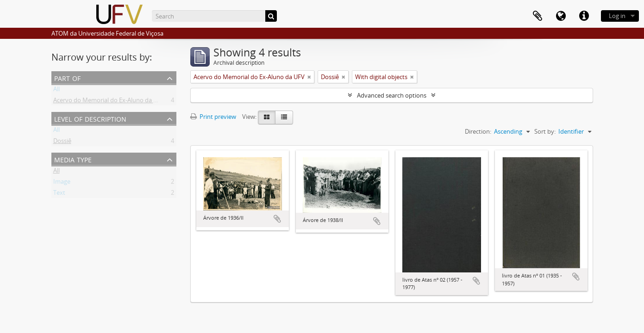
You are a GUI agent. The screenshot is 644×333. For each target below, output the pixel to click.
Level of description (90, 118)
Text (59, 194)
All (56, 91)
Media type (73, 159)
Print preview (213, 117)
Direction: (478, 131)
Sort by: (545, 131)
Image (62, 183)
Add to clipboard (277, 219)
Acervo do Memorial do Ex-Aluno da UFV (109, 102)
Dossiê (62, 142)
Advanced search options (392, 95)
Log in (617, 16)
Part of (67, 77)
